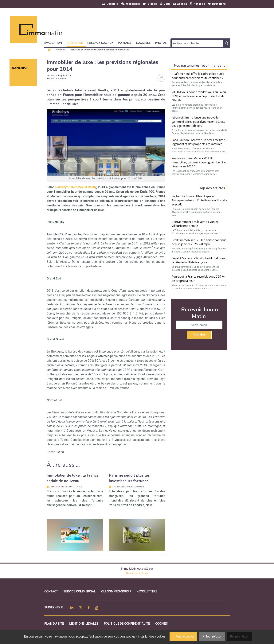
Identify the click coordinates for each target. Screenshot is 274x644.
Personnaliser (239, 636)
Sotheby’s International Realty (76, 187)
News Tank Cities (137, 573)
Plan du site (54, 624)
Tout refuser (212, 636)
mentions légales (84, 624)
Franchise (61, 50)
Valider (199, 335)
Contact (51, 591)
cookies (162, 624)
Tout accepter (183, 636)
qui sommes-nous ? (116, 591)
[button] (55, 42)
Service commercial (80, 591)
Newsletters (147, 591)
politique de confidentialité (127, 624)
